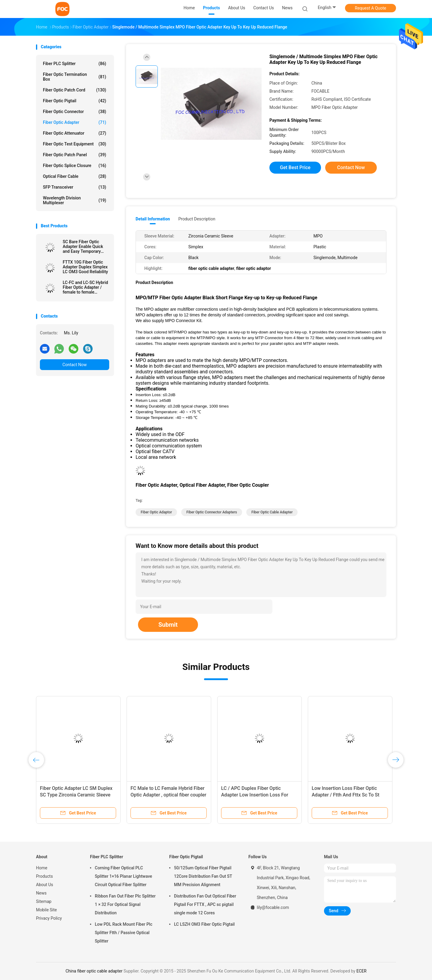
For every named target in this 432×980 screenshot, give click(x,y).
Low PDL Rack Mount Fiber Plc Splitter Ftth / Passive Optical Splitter (124, 933)
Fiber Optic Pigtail (75, 101)
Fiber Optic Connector (75, 112)
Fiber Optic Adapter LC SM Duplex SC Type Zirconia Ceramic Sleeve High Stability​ (76, 795)
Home (42, 868)
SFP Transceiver (75, 187)
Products (44, 876)
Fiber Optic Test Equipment (75, 144)
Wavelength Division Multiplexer (75, 200)
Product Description (197, 219)
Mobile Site (46, 910)
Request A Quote (370, 8)
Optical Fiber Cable (75, 176)
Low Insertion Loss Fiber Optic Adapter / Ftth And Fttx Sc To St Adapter (346, 795)
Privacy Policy (49, 918)
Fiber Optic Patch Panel (75, 155)
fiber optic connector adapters (212, 512)
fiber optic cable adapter (272, 512)
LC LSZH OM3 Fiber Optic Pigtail (204, 924)
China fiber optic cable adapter (94, 971)
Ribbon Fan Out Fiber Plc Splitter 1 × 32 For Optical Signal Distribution (125, 904)
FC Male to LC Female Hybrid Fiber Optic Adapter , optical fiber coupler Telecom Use (168, 795)
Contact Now (75, 365)
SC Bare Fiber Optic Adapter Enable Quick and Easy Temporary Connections (83, 246)
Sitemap (44, 901)
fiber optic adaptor (156, 512)
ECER (361, 971)
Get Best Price (295, 167)
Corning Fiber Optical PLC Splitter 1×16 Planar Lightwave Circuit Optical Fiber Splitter (123, 876)
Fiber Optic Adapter (75, 122)
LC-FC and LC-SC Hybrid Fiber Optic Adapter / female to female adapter (85, 287)
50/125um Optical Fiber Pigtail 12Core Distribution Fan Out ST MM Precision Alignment (203, 876)
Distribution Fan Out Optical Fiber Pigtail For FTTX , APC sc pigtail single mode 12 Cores (205, 904)
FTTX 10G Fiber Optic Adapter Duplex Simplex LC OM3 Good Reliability (85, 267)
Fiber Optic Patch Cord (75, 90)
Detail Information (153, 219)
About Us (45, 885)
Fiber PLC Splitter (75, 64)
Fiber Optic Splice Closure (75, 166)
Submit (168, 625)
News (41, 893)
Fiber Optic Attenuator (75, 133)
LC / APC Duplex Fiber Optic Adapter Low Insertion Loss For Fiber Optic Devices (255, 795)
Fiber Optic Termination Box (75, 77)
